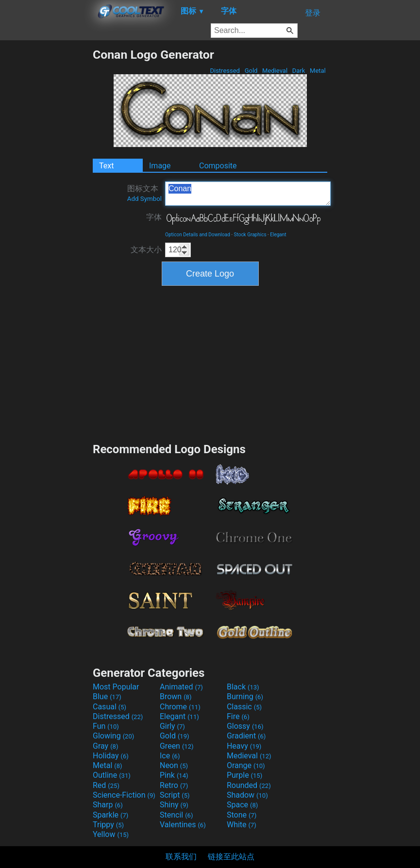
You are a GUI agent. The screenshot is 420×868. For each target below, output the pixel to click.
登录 (313, 13)
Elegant (278, 235)
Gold (251, 71)
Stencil (176, 815)
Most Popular (116, 687)
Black (243, 687)
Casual (109, 707)
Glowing (113, 736)
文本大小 (146, 250)
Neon (174, 765)
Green (177, 746)
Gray (105, 746)
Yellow (111, 834)
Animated (181, 687)
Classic (244, 707)
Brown (176, 696)
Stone (242, 815)
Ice (170, 756)
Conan (248, 194)
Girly (172, 726)
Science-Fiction (124, 795)
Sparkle (110, 815)
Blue (107, 696)
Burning (245, 696)
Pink (174, 775)
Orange (246, 765)
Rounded (249, 785)
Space (242, 805)
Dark (299, 71)
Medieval (275, 71)
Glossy (245, 726)
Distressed (225, 71)
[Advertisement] (46, 193)
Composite (218, 166)
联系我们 (181, 857)
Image (160, 166)
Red (106, 785)
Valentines (183, 825)
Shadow (247, 795)
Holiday (111, 756)
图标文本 (144, 193)
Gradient (246, 736)
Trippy (108, 825)
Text (106, 166)
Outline (112, 775)
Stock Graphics (250, 235)
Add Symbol (144, 199)
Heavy (244, 746)
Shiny (174, 805)
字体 (154, 217)
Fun (106, 726)
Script (175, 795)
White (242, 825)
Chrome (180, 707)
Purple (244, 775)
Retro (174, 785)
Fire (238, 716)
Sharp (108, 805)
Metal (318, 71)
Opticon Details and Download (198, 235)
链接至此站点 (231, 857)
